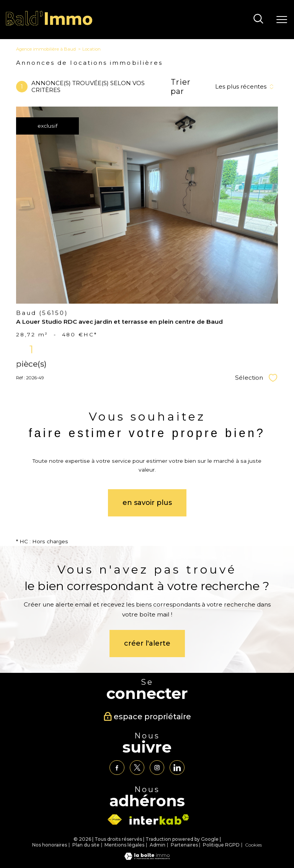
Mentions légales (124, 845)
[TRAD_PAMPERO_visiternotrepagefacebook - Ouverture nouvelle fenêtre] (117, 768)
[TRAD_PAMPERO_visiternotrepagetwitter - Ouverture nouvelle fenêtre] (137, 768)
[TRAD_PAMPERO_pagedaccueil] (49, 24)
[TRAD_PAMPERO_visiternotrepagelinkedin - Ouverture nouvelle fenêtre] (177, 768)
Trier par (181, 87)
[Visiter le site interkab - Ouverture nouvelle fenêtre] (159, 820)
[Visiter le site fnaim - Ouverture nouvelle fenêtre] (114, 820)
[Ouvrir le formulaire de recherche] (258, 20)
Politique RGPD (221, 845)
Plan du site (86, 845)
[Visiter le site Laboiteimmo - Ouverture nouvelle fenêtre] (147, 858)
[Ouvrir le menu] (282, 20)
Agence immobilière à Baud (46, 49)
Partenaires (184, 845)
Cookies (253, 845)
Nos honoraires (50, 845)
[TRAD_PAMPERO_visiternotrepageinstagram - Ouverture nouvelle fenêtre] (157, 768)
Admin (158, 845)
